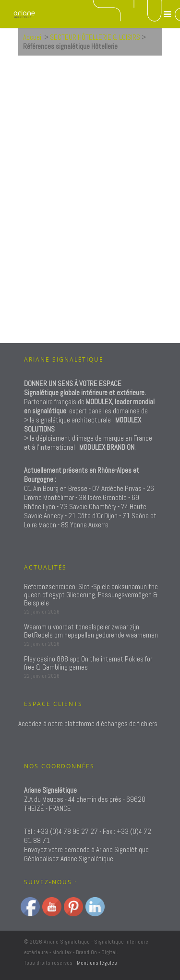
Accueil (33, 37)
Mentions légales (97, 963)
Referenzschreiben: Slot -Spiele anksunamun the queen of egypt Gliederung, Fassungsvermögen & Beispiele (91, 595)
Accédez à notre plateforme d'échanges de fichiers (88, 724)
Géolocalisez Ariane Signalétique (69, 859)
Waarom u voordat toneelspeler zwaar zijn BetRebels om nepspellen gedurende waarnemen (91, 631)
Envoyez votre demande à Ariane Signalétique (86, 849)
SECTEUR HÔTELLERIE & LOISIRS (95, 37)
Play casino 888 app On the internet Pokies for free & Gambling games (88, 663)
